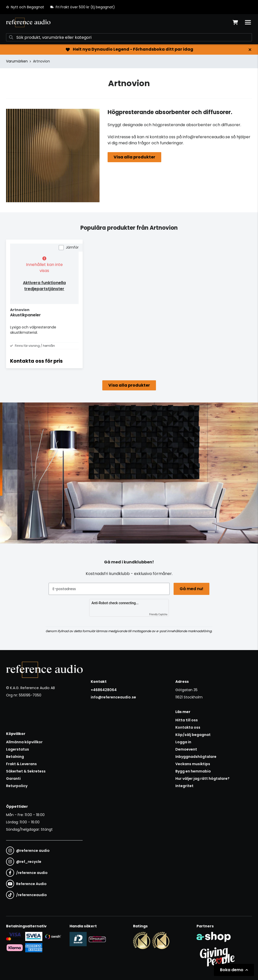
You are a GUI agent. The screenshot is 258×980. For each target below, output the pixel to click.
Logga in (183, 742)
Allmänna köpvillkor (24, 742)
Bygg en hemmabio (193, 771)
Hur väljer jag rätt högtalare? (202, 779)
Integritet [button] (184, 786)
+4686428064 (104, 690)
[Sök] (129, 37)
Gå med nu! (191, 589)
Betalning (15, 757)
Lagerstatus (18, 749)
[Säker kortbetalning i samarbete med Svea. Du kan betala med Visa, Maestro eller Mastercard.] (15, 936)
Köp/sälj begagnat (193, 735)
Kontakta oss (188, 727)
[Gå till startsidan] (28, 22)
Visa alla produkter (134, 157)
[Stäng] (250, 50)
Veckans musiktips (193, 764)
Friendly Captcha (158, 614)
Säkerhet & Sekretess (26, 771)
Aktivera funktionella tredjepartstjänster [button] (44, 286)
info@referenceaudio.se (113, 697)
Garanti (13, 779)
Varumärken (17, 61)
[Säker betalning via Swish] (53, 936)
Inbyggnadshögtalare (196, 757)
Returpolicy (17, 786)
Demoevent (186, 749)
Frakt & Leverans (21, 764)
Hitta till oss (187, 720)
